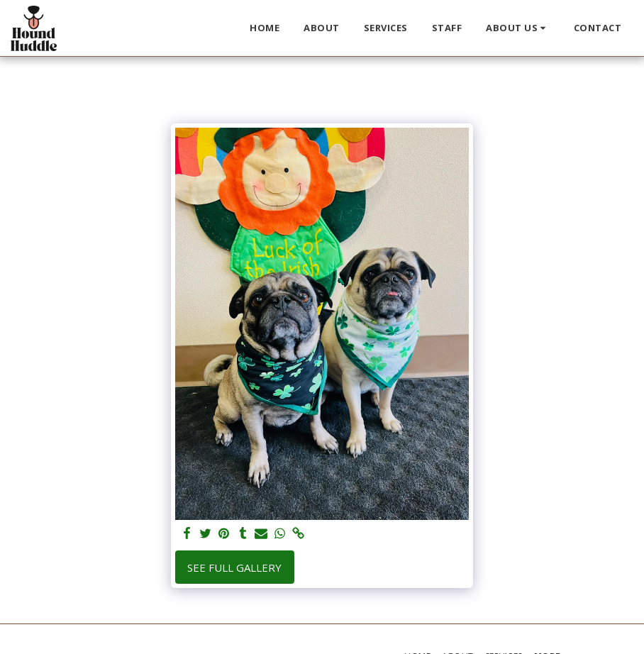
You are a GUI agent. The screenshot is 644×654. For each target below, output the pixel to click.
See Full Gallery (234, 567)
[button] (518, 28)
